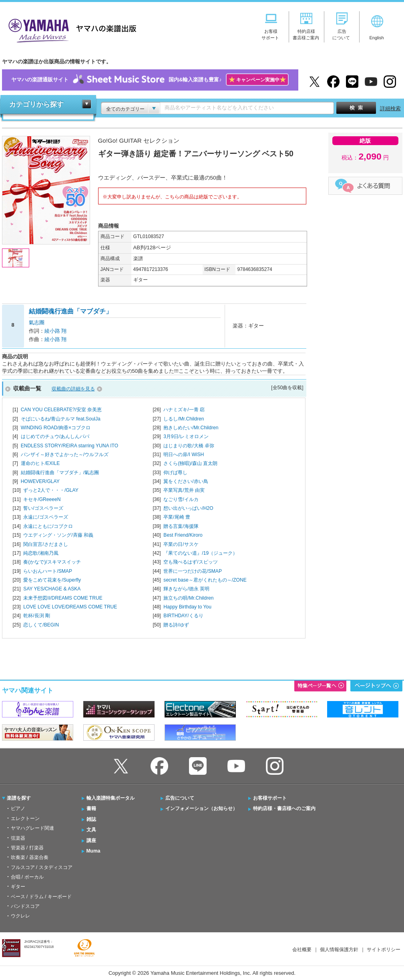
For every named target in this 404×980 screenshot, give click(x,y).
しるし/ (184, 419)
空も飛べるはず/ (190, 562)
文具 (91, 830)
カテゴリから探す (36, 104)
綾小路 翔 (56, 331)
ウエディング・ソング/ (58, 535)
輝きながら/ (186, 589)
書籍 (91, 808)
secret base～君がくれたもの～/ (205, 580)
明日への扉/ (184, 455)
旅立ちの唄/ (188, 598)
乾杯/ (37, 616)
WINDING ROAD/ (56, 428)
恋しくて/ (41, 625)
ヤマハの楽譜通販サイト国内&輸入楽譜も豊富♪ (150, 80)
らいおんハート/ (48, 571)
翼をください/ (186, 481)
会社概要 (302, 950)
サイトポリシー (384, 950)
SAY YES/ (52, 589)
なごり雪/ (181, 499)
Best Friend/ (183, 535)
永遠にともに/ (48, 526)
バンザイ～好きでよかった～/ (65, 455)
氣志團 (37, 322)
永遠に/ (45, 517)
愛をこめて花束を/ (52, 580)
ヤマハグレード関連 (32, 828)
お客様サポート (270, 798)
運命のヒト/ (40, 463)
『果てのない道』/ (200, 553)
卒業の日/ (181, 544)
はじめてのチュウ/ (55, 436)
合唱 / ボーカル (27, 877)
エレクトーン (25, 818)
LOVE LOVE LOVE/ (70, 607)
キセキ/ (42, 499)
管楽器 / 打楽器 (27, 848)
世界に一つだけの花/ (193, 571)
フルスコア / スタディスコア (42, 867)
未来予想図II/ (63, 598)
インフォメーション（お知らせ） (201, 808)
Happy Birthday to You (187, 607)
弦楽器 (18, 838)
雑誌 (91, 819)
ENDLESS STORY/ (69, 446)
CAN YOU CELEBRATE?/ (61, 410)
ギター (18, 887)
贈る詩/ (176, 625)
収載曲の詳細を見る (73, 389)
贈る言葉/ (181, 526)
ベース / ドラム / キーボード (41, 897)
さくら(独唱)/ (190, 463)
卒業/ (177, 517)
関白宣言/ (45, 544)
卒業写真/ (184, 490)
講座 (91, 841)
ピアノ (18, 808)
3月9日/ (186, 436)
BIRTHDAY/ (183, 616)
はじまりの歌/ (189, 446)
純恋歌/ (41, 553)
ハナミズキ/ (184, 410)
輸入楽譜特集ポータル (111, 798)
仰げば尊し (175, 473)
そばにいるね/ (61, 419)
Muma (93, 851)
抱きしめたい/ (191, 428)
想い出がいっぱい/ (188, 508)
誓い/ (43, 508)
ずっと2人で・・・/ (51, 490)
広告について (180, 798)
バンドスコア (25, 906)
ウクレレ (20, 916)
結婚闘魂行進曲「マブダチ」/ (60, 473)
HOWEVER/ (40, 481)
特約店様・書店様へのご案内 (284, 808)
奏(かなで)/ (52, 562)
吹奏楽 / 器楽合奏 (30, 857)
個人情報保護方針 (339, 950)
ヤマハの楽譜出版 (70, 29)
